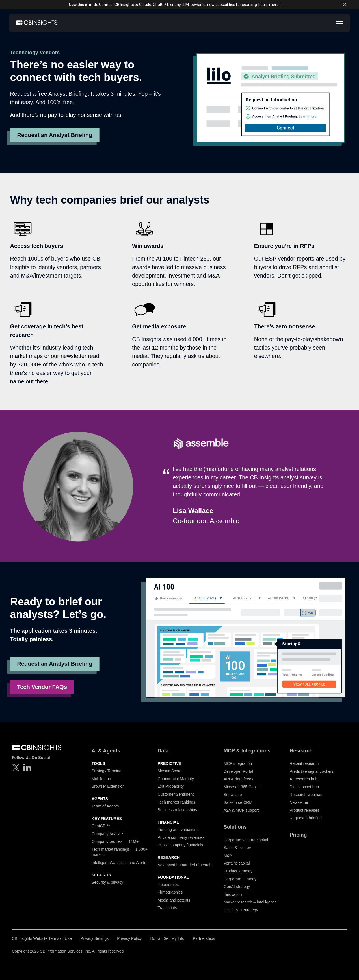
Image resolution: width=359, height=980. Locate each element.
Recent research (304, 763)
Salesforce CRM (238, 802)
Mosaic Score (170, 771)
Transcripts (167, 908)
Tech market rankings (177, 802)
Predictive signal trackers (312, 771)
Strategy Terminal (107, 771)
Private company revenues (181, 837)
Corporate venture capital (246, 840)
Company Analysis (108, 834)
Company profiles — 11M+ (115, 841)
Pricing (298, 835)
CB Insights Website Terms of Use (42, 938)
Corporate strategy (240, 879)
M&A (228, 855)
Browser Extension (108, 786)
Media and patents (174, 900)
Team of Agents (105, 806)
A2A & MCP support (241, 810)
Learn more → (271, 5)
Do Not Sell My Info (167, 938)
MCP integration (238, 763)
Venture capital (237, 863)
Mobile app (101, 779)
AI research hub (304, 779)
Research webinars (307, 795)
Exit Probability (171, 786)
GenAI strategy (237, 887)
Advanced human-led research (185, 865)
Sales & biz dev (237, 848)
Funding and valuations (178, 830)
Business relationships (177, 810)
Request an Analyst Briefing (55, 135)
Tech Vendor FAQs (42, 687)
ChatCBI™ (101, 826)
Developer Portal (238, 771)
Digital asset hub (304, 787)
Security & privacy (107, 882)
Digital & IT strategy (241, 910)
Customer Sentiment (176, 794)
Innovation (233, 894)
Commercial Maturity (176, 779)
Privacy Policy (129, 938)
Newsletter (299, 802)
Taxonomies (168, 885)
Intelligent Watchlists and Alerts (119, 863)
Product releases (305, 810)
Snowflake (233, 795)
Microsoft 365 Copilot (242, 787)
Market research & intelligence (250, 902)
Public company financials (180, 845)
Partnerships (204, 938)
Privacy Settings (94, 938)
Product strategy (238, 871)
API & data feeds (238, 779)
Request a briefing (306, 818)
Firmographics (170, 892)
